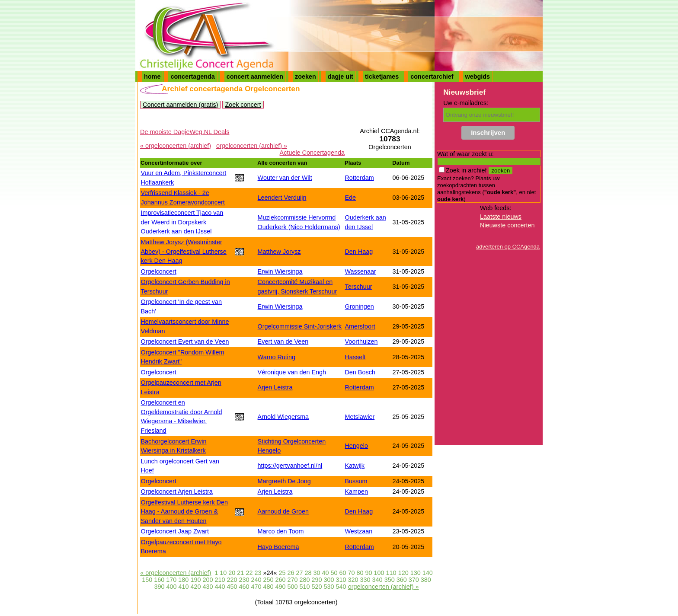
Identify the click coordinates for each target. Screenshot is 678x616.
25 (282, 573)
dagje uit (341, 77)
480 (269, 587)
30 (317, 573)
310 (341, 580)
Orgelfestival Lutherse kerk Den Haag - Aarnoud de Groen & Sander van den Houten (184, 512)
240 (256, 580)
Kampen (356, 492)
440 (220, 587)
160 (159, 580)
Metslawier (360, 417)
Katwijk (355, 466)
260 (280, 580)
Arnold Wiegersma (283, 417)
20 (232, 573)
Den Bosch (360, 372)
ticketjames (382, 77)
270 (293, 580)
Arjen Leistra (275, 387)
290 (317, 580)
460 (244, 587)
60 (343, 573)
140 (428, 573)
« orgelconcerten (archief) (176, 146)
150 (147, 580)
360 (402, 580)
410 (183, 587)
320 (353, 580)
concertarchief (432, 77)
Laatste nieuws (501, 217)
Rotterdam (359, 178)
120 (403, 573)
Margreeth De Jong (284, 481)
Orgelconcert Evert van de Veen (185, 342)
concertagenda (192, 77)
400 (171, 587)
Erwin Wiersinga (280, 271)
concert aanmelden (255, 77)
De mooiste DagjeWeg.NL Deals (185, 132)
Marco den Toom (281, 531)
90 (369, 573)
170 (171, 580)
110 (391, 573)
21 (240, 573)
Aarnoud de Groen (283, 511)
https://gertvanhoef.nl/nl (290, 466)
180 (183, 580)
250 (268, 580)
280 (305, 580)
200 (208, 580)
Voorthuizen (361, 342)
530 (329, 587)
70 (352, 573)
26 (291, 573)
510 (305, 587)
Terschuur (358, 287)
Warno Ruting (277, 357)
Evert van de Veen (283, 342)
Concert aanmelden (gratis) (180, 105)
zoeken (305, 77)
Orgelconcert (158, 271)
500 (293, 587)
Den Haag (359, 252)
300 (329, 580)
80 (360, 573)
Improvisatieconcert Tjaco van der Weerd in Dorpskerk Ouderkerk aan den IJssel (182, 222)
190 (195, 580)
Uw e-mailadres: (466, 103)
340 (377, 580)
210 (220, 580)
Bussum (356, 481)
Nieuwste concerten (507, 225)
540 (341, 587)
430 (208, 587)
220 (232, 580)
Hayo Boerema (278, 547)
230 (244, 580)
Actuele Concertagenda (312, 153)
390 (159, 587)
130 (416, 573)
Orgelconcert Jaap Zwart (175, 531)
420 (195, 587)
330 (365, 580)
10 (223, 573)
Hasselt (355, 357)
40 (326, 573)
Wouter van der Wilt (285, 178)
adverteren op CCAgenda (508, 247)
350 (390, 580)
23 (258, 573)
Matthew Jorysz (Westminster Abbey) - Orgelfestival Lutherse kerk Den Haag (183, 251)
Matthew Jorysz (279, 252)
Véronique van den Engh (292, 372)
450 (232, 587)
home (152, 77)
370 (414, 580)
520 (317, 587)
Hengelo (356, 446)
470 (256, 587)
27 (299, 573)
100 (379, 573)
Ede (350, 198)
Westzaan (358, 531)
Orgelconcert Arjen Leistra (176, 492)
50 (334, 573)
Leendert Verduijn (282, 198)
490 (281, 587)
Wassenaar (360, 271)
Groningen (359, 306)
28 (308, 573)
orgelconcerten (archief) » (252, 146)
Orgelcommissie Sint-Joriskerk (300, 326)
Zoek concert (243, 105)
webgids (478, 77)
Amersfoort (360, 326)
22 (249, 573)
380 (426, 580)
